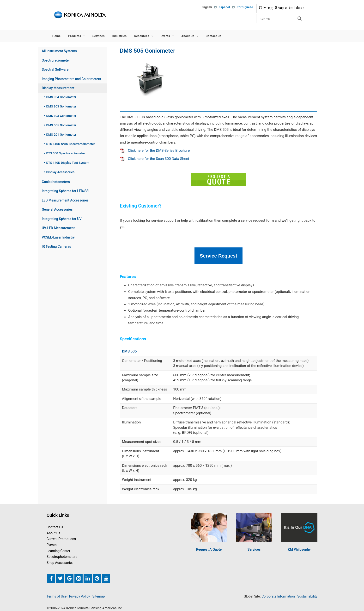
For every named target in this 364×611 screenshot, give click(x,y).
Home (57, 36)
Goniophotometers (56, 182)
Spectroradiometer (56, 60)
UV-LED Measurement (58, 228)
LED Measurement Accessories (65, 200)
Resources (144, 36)
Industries (120, 36)
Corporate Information (278, 596)
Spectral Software (55, 69)
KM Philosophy (299, 549)
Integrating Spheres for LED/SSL (66, 191)
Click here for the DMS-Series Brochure (155, 151)
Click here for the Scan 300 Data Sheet (155, 159)
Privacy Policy (80, 596)
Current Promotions (61, 539)
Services (99, 36)
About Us (190, 36)
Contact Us (214, 36)
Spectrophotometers (62, 556)
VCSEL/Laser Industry (58, 237)
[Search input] (278, 19)
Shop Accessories (60, 562)
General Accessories (57, 209)
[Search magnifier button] (300, 19)
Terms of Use (57, 596)
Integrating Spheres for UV (62, 219)
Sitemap (99, 596)
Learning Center (58, 550)
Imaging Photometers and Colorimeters (71, 79)
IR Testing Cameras (56, 246)
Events (167, 36)
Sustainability (307, 596)
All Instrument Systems (59, 51)
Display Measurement (58, 88)
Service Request (218, 256)
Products (76, 36)
